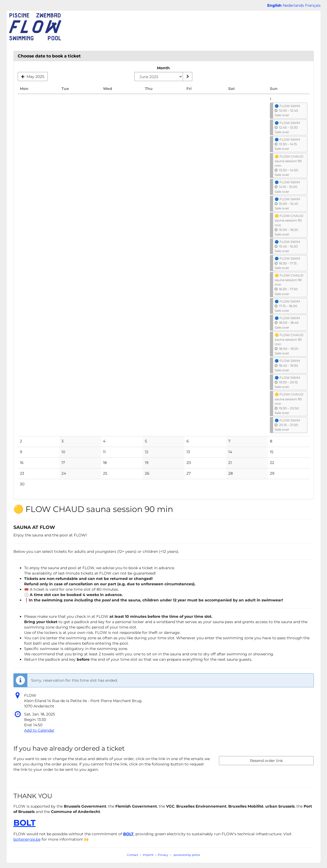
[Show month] (188, 77)
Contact (133, 855)
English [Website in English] (274, 5)
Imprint (148, 855)
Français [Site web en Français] (313, 5)
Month (163, 68)
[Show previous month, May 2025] (33, 77)
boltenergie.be (27, 839)
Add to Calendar (39, 730)
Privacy (163, 855)
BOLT (25, 823)
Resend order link (266, 761)
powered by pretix (187, 855)
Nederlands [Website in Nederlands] (293, 5)
